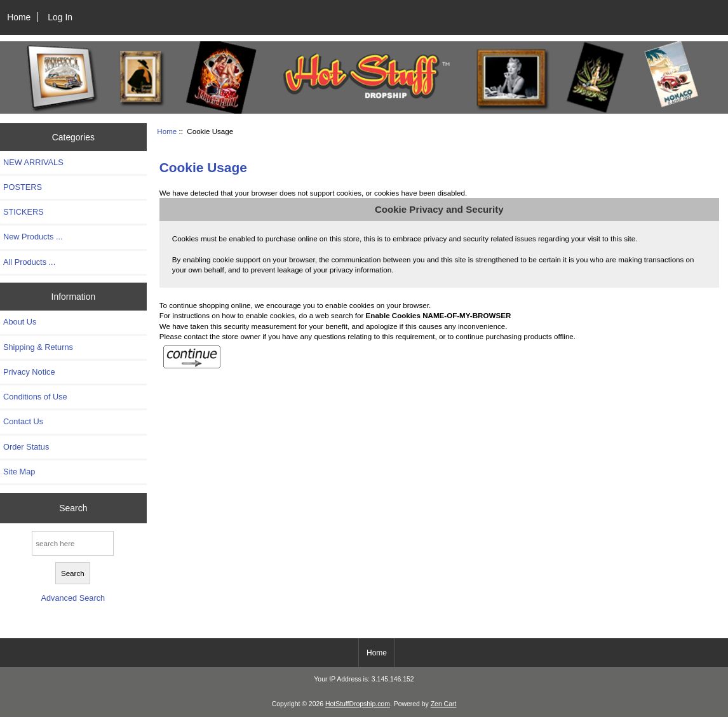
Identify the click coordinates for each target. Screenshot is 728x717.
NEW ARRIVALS (33, 162)
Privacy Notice (29, 372)
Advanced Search (73, 598)
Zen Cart (444, 704)
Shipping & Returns (38, 347)
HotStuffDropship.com (358, 704)
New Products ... (33, 237)
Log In (60, 17)
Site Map (19, 472)
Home (19, 17)
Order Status (26, 447)
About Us (20, 322)
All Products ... (29, 262)
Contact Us (23, 421)
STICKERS (24, 212)
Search (73, 508)
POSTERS (23, 187)
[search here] (73, 543)
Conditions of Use (35, 397)
